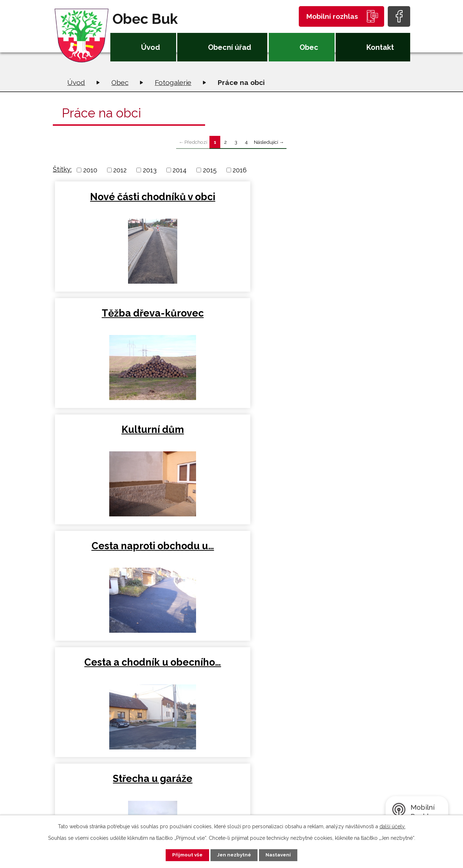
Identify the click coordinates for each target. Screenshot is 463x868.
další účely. (392, 826)
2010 (90, 170)
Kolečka (351, 435)
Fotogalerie (173, 82)
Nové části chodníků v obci (112, 203)
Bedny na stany (231, 435)
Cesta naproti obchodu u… (112, 322)
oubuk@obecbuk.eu (154, 798)
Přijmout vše (184, 855)
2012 (120, 170)
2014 (180, 170)
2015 (210, 170)
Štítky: (62, 169)
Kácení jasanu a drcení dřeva (113, 558)
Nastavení (282, 855)
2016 (240, 170)
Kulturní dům (351, 197)
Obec (309, 47)
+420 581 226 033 (150, 787)
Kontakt (380, 47)
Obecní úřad (230, 47)
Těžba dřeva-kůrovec (231, 203)
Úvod (150, 47)
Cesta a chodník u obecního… (231, 322)
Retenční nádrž (112, 435)
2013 (150, 170)
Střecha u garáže (351, 316)
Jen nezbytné (234, 855)
